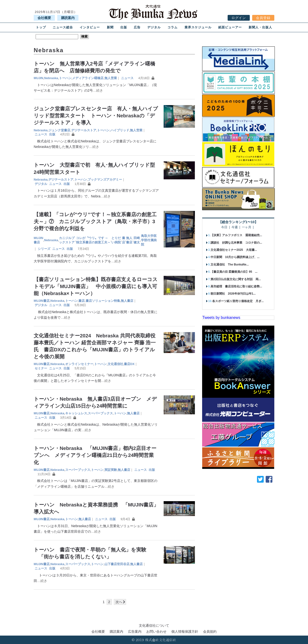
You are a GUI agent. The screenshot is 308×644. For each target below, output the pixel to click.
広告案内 (135, 631)
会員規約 (210, 631)
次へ (119, 602)
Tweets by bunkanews (221, 318)
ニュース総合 (63, 27)
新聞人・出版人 (260, 27)
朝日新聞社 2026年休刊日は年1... (233, 294)
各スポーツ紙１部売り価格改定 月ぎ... (238, 301)
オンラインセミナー (79, 364)
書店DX (129, 364)
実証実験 (111, 470)
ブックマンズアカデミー (105, 180)
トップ (41, 27)
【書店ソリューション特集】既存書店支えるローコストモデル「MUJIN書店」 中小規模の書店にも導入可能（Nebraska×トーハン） (96, 286)
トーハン (65, 78)
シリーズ (44, 249)
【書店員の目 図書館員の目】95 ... (234, 272)
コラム (173, 27)
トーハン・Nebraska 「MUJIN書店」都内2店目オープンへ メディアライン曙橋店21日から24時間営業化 (95, 455)
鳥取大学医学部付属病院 (149, 240)
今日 (224, 227)
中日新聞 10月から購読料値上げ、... (235, 257)
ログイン (239, 18)
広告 (137, 27)
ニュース (127, 78)
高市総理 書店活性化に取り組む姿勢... (236, 286)
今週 (235, 227)
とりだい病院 (116, 240)
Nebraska (51, 78)
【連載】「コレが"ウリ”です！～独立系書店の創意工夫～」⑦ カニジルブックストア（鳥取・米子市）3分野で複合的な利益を (95, 221)
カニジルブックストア (67, 240)
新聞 (110, 27)
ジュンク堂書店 (59, 130)
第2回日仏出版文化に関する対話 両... (236, 279)
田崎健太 (137, 240)
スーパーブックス (100, 413)
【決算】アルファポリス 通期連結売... (236, 235)
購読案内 (68, 18)
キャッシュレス (76, 413)
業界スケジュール (198, 27)
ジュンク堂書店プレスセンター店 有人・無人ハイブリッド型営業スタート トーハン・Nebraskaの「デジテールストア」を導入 (96, 116)
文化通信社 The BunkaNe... (230, 265)
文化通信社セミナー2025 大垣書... (234, 250)
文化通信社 (115, 364)
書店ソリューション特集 (103, 301)
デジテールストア (84, 130)
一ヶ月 (247, 227)
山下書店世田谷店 (117, 564)
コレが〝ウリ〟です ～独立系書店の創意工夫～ (93, 240)
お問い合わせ (156, 631)
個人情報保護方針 (185, 631)
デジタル (154, 27)
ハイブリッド (120, 130)
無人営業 (111, 78)
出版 (124, 27)
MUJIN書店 (38, 240)
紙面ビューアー (230, 27)
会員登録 (263, 18)
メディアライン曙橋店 (88, 78)
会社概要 (44, 18)
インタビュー (90, 27)
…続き (98, 90)
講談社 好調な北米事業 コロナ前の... (236, 243)
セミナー (41, 368)
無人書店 (129, 240)
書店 (124, 240)
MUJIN (38, 78)
